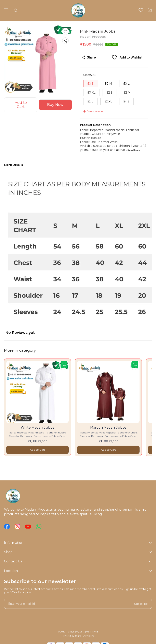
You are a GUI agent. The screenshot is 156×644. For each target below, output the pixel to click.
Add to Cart (21, 105)
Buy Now (55, 105)
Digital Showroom (84, 636)
